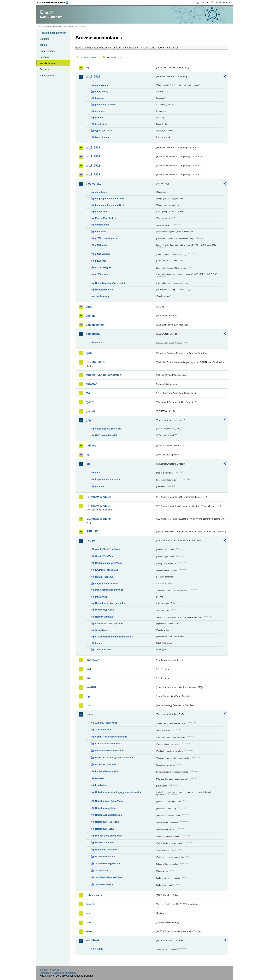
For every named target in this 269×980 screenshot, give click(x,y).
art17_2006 (93, 156)
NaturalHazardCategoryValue (110, 603)
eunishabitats (102, 225)
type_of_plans (103, 137)
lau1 (89, 669)
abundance (101, 192)
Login (202, 2)
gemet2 (91, 411)
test (88, 913)
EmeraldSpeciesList (106, 218)
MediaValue (101, 597)
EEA (54, 2)
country (99, 949)
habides (91, 446)
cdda (89, 307)
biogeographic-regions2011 (110, 205)
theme (98, 643)
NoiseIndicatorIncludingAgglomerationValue (118, 792)
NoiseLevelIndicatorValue (109, 815)
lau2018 (91, 687)
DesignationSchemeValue (109, 563)
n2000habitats (103, 254)
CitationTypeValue (105, 556)
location (99, 98)
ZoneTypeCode (103, 650)
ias (88, 455)
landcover (92, 660)
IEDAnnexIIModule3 (99, 506)
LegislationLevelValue (107, 583)
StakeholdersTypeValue (107, 863)
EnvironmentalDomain (107, 570)
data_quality (102, 92)
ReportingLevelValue (106, 850)
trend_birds (101, 124)
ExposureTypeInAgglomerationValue (114, 758)
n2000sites (101, 261)
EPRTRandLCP (96, 362)
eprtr (89, 353)
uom (89, 922)
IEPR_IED (92, 532)
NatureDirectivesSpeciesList (110, 283)
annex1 (99, 472)
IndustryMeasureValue (107, 771)
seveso (90, 904)
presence (100, 111)
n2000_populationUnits (107, 238)
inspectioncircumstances (108, 479)
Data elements (48, 51)
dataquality (101, 212)
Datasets (45, 39)
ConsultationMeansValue (108, 744)
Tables (43, 45)
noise (89, 714)
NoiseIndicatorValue (106, 808)
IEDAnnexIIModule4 (99, 519)
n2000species (102, 274)
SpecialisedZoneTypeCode (109, 624)
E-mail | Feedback (50, 970)
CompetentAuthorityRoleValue (111, 737)
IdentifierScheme (104, 577)
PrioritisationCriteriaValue (109, 836)
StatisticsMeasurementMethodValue (114, 637)
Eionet (53, 26)
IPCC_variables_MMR (106, 435)
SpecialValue (102, 630)
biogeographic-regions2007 (110, 199)
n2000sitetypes (103, 267)
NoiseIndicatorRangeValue (109, 801)
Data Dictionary (65, 26)
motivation (101, 232)
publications (94, 895)
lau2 (89, 678)
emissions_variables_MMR (109, 429)
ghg (88, 420)
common (92, 316)
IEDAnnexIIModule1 (99, 497)
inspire (90, 541)
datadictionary (95, 325)
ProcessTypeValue (105, 610)
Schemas (45, 57)
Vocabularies (47, 63)
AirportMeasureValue (106, 723)
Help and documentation (53, 33)
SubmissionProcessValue (109, 877)
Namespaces (47, 75)
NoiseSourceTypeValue (107, 822)
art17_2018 (93, 175)
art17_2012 (93, 166)
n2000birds (101, 245)
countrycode (102, 85)
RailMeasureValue (105, 843)
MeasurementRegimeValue (109, 590)
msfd (89, 705)
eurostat (91, 384)
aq (87, 67)
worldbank (93, 940)
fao (88, 393)
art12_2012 (93, 77)
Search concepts (114, 58)
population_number (105, 105)
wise (89, 931)
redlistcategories (104, 290)
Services (44, 69)
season (99, 118)
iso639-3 (100, 778)
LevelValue (101, 785)
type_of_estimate (104, 131)
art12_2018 (93, 148)
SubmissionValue (104, 884)
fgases (90, 402)
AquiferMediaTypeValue (107, 549)
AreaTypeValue (103, 730)
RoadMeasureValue (105, 857)
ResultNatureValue (105, 617)
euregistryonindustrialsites (103, 375)
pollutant (100, 486)
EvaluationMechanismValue (110, 750)
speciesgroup (102, 296)
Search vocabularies (90, 58)
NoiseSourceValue (105, 829)
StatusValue (101, 870)
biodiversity (93, 184)
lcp (88, 696)
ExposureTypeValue (106, 764)
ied (88, 464)
